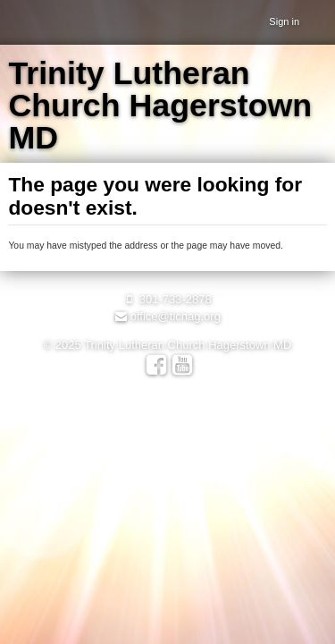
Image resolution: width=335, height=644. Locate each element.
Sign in (284, 21)
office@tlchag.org (167, 316)
